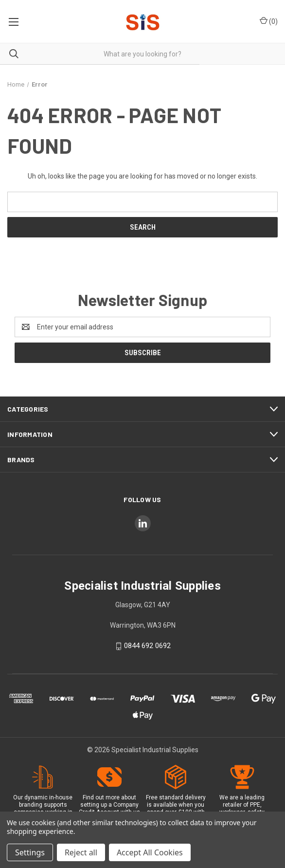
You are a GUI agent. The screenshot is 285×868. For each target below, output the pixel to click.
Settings (30, 852)
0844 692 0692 (147, 646)
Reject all (81, 852)
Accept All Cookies (150, 852)
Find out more (101, 797)
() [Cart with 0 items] (269, 21)
